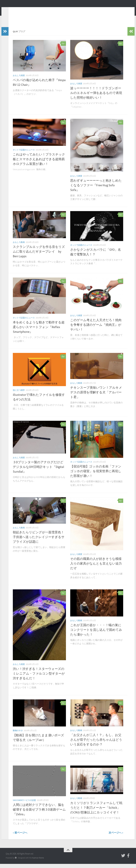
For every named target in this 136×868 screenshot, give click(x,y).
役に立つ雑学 (19, 394)
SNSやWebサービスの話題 (24, 804)
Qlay (11, 10)
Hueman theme (38, 862)
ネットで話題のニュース (24, 154)
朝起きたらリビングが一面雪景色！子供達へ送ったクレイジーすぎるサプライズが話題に (39, 541)
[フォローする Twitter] (123, 860)
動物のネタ (18, 735)
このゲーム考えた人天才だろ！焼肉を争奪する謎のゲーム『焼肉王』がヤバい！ (96, 329)
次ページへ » (116, 837)
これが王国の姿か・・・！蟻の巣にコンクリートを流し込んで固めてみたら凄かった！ (96, 634)
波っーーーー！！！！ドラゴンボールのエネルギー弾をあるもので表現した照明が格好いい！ (96, 97)
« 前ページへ (20, 837)
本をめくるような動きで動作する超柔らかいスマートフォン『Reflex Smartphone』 (39, 331)
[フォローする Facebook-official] (128, 860)
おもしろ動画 (19, 246)
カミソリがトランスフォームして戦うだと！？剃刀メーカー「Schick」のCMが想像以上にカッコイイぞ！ (96, 812)
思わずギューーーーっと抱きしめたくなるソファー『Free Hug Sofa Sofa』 (96, 189)
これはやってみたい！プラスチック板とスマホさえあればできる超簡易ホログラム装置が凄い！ (39, 163)
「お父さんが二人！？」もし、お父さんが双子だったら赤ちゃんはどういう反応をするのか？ (96, 744)
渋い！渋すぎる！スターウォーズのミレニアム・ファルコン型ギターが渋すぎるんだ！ (39, 678)
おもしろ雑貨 (19, 80)
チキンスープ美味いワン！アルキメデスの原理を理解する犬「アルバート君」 (96, 397)
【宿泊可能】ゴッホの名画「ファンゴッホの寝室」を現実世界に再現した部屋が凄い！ (96, 475)
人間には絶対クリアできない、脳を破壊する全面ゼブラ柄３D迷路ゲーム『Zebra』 (39, 814)
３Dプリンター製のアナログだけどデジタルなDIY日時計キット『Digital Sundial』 (38, 471)
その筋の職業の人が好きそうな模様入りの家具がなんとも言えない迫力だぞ (96, 568)
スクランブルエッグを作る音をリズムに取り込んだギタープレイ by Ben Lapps (39, 256)
